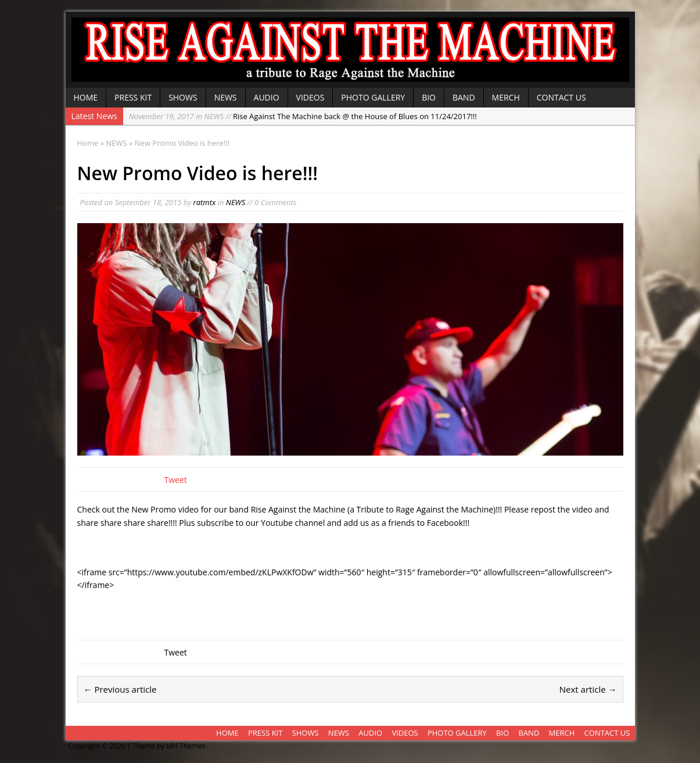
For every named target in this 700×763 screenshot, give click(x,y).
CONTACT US (561, 97)
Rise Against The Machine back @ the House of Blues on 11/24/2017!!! (303, 116)
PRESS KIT (133, 97)
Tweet (176, 480)
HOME (86, 97)
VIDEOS (310, 97)
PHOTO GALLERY (373, 97)
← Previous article (120, 689)
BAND (464, 97)
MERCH (506, 97)
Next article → (588, 689)
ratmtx (205, 202)
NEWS (226, 97)
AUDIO (267, 97)
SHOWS (183, 97)
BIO (429, 97)
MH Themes (186, 746)
